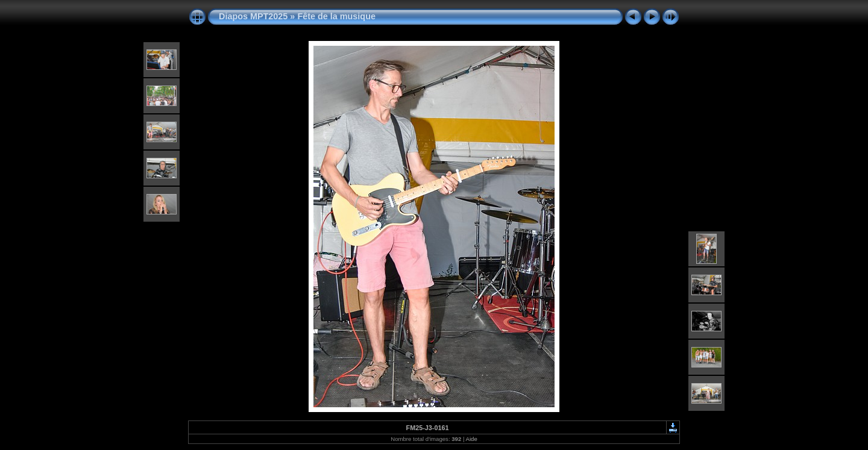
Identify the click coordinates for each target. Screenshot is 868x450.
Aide (472, 439)
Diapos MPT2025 (253, 16)
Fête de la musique (336, 16)
